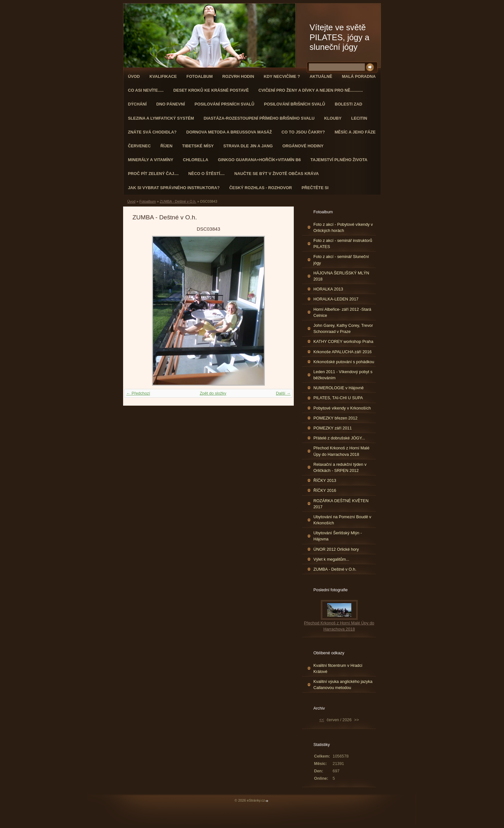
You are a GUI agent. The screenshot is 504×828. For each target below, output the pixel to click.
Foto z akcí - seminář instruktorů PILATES (343, 244)
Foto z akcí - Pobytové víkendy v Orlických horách (343, 227)
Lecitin (359, 118)
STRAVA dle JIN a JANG (248, 146)
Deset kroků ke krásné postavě (211, 90)
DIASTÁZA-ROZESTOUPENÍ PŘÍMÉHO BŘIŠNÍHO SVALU (259, 118)
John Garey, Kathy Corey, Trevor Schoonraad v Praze (343, 328)
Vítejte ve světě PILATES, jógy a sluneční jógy (339, 37)
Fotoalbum (200, 76)
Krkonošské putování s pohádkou (344, 362)
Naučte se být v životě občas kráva (277, 174)
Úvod (134, 76)
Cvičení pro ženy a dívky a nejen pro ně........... (311, 90)
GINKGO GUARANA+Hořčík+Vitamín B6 (259, 160)
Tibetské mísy (198, 146)
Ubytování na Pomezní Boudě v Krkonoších (342, 520)
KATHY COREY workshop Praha (343, 341)
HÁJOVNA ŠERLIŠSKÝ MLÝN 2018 (341, 276)
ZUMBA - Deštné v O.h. (178, 201)
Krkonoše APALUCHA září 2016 (342, 352)
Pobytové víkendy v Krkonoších (342, 408)
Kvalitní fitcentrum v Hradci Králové (338, 668)
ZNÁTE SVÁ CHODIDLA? (152, 132)
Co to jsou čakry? (303, 132)
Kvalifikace (163, 76)
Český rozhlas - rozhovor (261, 188)
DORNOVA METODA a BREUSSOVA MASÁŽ (229, 132)
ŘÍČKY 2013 (325, 480)
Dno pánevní (171, 104)
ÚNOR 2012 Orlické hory (336, 549)
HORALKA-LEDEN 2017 (336, 299)
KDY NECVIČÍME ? (282, 76)
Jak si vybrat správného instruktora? (174, 188)
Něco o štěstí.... (207, 174)
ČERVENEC (139, 146)
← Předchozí (138, 393)
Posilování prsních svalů (224, 104)
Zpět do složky (213, 393)
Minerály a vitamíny (151, 160)
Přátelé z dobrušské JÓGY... (339, 438)
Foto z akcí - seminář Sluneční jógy (341, 260)
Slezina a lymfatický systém (161, 118)
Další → (283, 393)
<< (322, 720)
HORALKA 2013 (328, 289)
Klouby (333, 118)
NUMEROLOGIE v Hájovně (338, 388)
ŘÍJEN (166, 146)
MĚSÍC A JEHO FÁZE (355, 132)
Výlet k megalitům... (331, 559)
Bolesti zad (349, 104)
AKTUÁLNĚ (321, 76)
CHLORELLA (196, 160)
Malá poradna (359, 76)
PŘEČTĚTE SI (315, 188)
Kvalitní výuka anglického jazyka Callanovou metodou (343, 685)
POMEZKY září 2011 (333, 428)
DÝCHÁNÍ (137, 104)
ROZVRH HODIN (238, 76)
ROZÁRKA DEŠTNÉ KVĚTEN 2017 (341, 504)
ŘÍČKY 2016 (325, 490)
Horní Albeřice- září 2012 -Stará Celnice (342, 312)
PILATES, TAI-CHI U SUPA (338, 398)
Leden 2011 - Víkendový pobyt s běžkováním (343, 375)
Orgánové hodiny (303, 146)
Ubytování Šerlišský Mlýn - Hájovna (338, 536)
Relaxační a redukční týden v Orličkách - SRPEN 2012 (340, 467)
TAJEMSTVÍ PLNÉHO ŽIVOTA (339, 160)
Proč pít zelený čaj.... (153, 174)
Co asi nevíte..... (146, 90)
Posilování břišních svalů (294, 104)
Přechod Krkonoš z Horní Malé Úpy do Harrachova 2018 (341, 451)
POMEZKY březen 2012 (335, 418)
